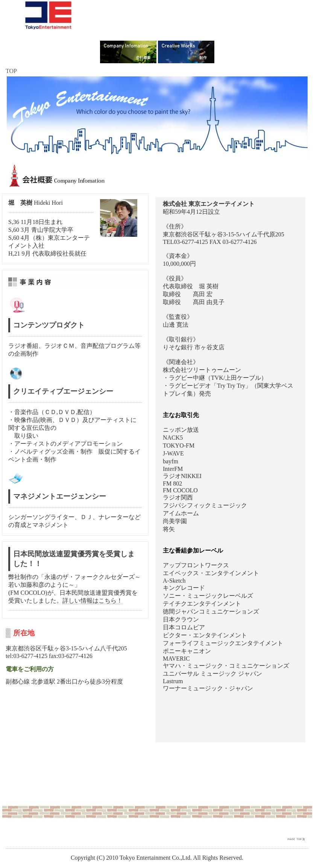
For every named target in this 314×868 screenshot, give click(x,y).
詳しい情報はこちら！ (93, 601)
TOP (11, 71)
